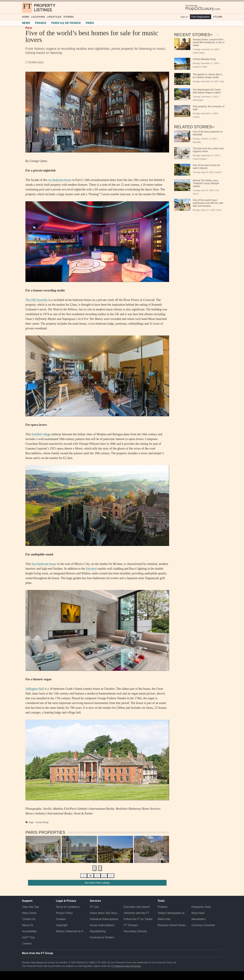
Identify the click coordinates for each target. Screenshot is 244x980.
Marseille (197, 142)
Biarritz (218, 172)
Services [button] (95, 901)
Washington (198, 100)
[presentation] (94, 868)
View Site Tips (30, 907)
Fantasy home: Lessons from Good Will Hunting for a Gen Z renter (209, 42)
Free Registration (201, 17)
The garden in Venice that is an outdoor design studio (208, 76)
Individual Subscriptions (104, 919)
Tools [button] (161, 901)
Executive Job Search (137, 907)
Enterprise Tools (201, 907)
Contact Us (29, 919)
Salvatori (91, 569)
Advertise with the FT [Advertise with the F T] (136, 913)
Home (26, 17)
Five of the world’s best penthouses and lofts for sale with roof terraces (208, 203)
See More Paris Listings (97, 883)
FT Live (94, 907)
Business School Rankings (173, 925)
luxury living (42, 822)
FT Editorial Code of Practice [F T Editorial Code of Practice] (126, 966)
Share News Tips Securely (105, 913)
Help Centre (29, 913)
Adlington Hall (35, 689)
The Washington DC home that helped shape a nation (207, 91)
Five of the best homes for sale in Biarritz (207, 167)
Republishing (98, 931)
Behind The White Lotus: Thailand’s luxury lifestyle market (206, 183)
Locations (38, 17)
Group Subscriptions (102, 925)
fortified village (41, 434)
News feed (198, 913)
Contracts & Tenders (102, 937)
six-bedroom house (60, 180)
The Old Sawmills (37, 300)
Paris (29, 28)
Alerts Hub (164, 919)
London (196, 117)
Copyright (62, 925)
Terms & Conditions (68, 907)
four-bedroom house (44, 564)
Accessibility (29, 931)
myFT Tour (28, 937)
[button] (84, 876)
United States (199, 53)
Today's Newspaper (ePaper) (173, 913)
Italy (222, 81)
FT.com (218, 17)
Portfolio (163, 907)
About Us (28, 925)
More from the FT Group (38, 953)
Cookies (61, 919)
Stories (69, 17)
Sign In (184, 17)
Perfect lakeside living (204, 59)
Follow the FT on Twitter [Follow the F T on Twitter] (138, 919)
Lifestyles (54, 17)
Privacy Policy (64, 913)
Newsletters (199, 919)
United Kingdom (200, 159)
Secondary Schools (135, 931)
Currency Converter (203, 925)
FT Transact (131, 925)
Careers (27, 943)
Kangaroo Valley (200, 67)
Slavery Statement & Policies (71, 931)
